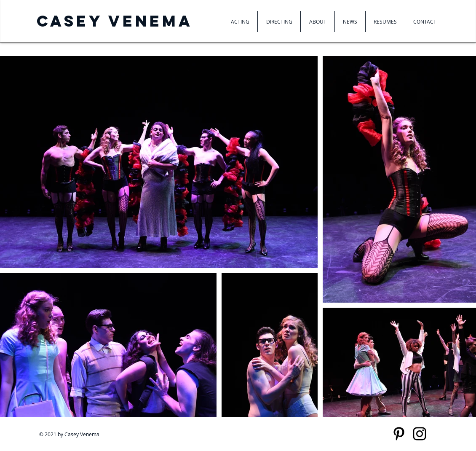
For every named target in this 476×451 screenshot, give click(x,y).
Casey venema (115, 21)
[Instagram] (420, 434)
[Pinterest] (399, 434)
